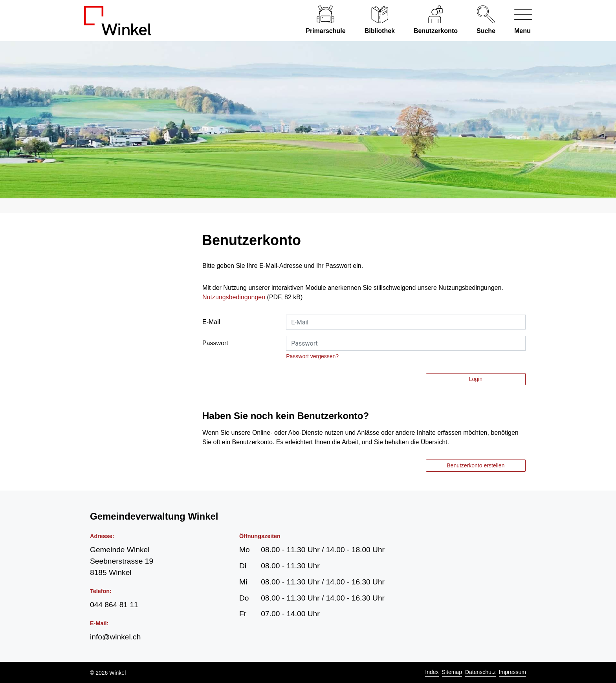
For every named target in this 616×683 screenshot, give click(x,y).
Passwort (215, 343)
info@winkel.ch (115, 637)
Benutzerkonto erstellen (476, 465)
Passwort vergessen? (312, 356)
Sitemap (452, 672)
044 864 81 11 (114, 605)
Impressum (512, 672)
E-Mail (211, 322)
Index (432, 672)
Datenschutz (480, 672)
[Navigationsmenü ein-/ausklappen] (518, 21)
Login (476, 379)
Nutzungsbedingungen (234, 297)
